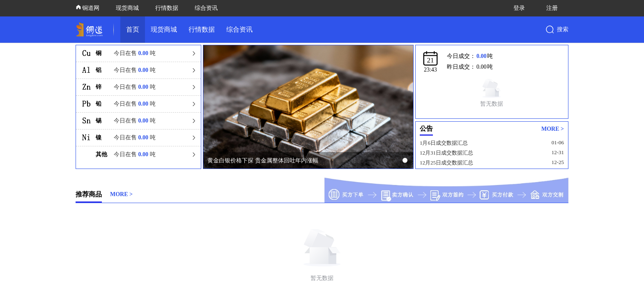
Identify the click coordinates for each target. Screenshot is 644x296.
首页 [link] (133, 29)
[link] (91, 30)
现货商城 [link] (164, 29)
